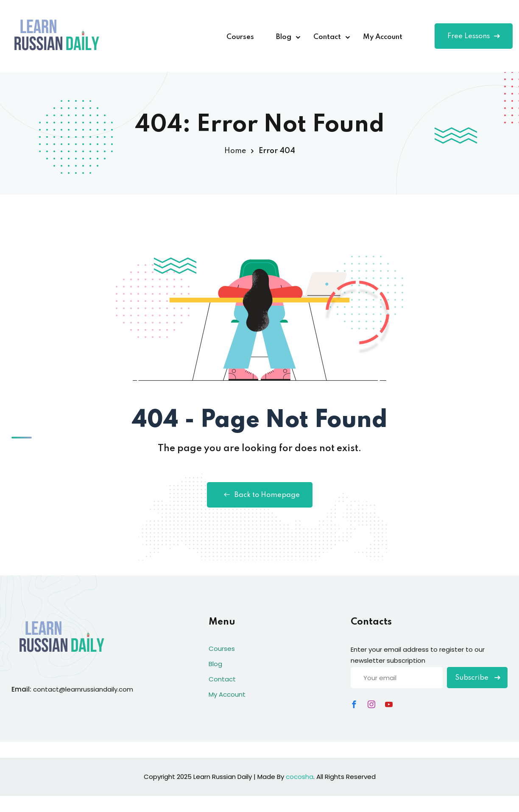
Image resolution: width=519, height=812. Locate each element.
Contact (327, 37)
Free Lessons (474, 36)
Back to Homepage (260, 495)
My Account (383, 37)
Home (235, 151)
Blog (284, 37)
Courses (240, 37)
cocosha (300, 777)
